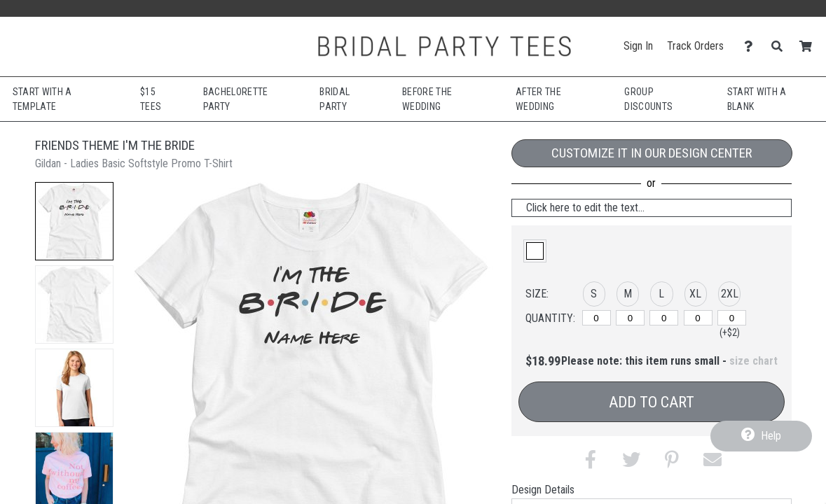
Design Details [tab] (543, 490)
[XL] (698, 318)
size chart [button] (753, 361)
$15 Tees (151, 99)
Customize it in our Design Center (652, 153)
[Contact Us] (752, 47)
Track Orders (695, 46)
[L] (664, 318)
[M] (630, 318)
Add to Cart (652, 402)
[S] (597, 318)
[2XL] (732, 318)
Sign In (638, 46)
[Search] (781, 47)
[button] (74, 221)
